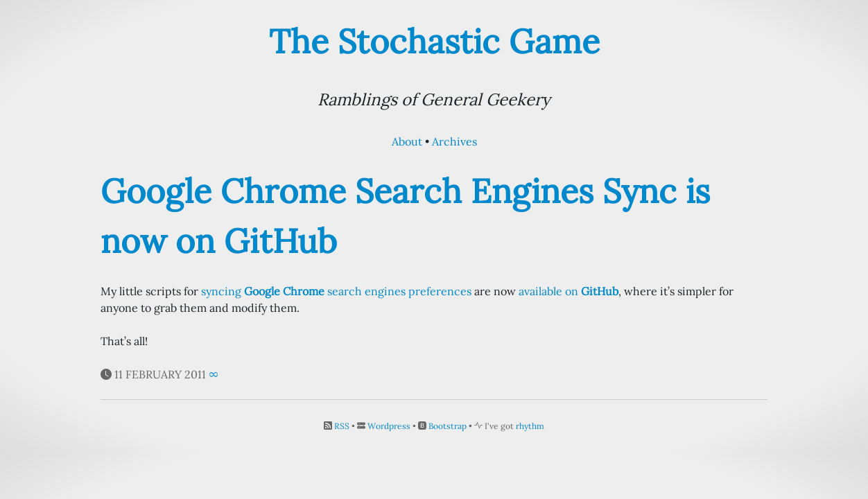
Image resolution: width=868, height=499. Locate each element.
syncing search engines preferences (336, 291)
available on (568, 291)
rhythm (530, 426)
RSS (342, 426)
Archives (454, 141)
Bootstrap (448, 426)
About (407, 141)
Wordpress (389, 426)
